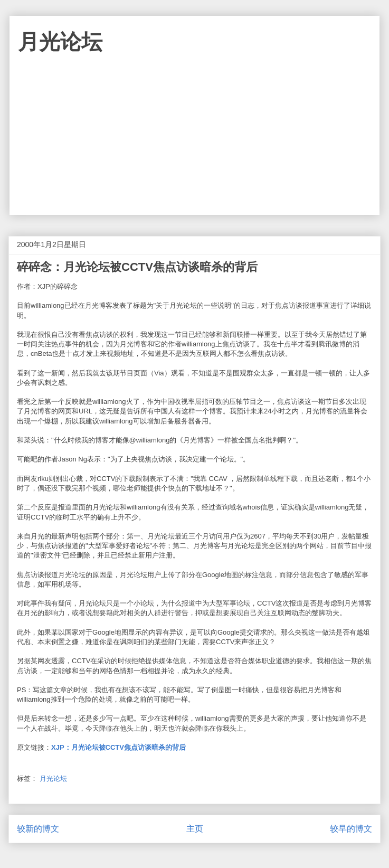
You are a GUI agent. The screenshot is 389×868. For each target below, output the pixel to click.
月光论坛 (60, 42)
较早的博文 (351, 829)
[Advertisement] (194, 141)
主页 (195, 829)
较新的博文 (38, 829)
